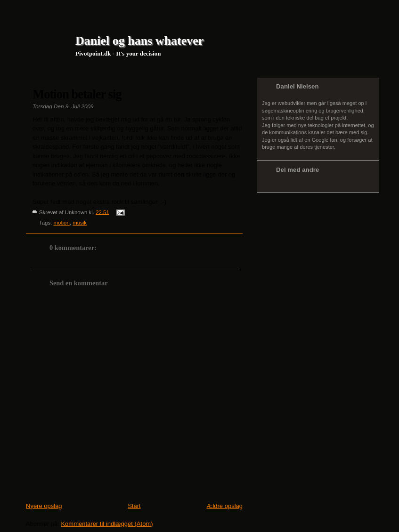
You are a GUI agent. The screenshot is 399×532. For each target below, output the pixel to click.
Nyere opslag (44, 506)
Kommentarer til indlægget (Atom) (107, 524)
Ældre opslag (224, 506)
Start (134, 506)
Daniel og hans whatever (139, 41)
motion (62, 223)
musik (80, 223)
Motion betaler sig (77, 94)
